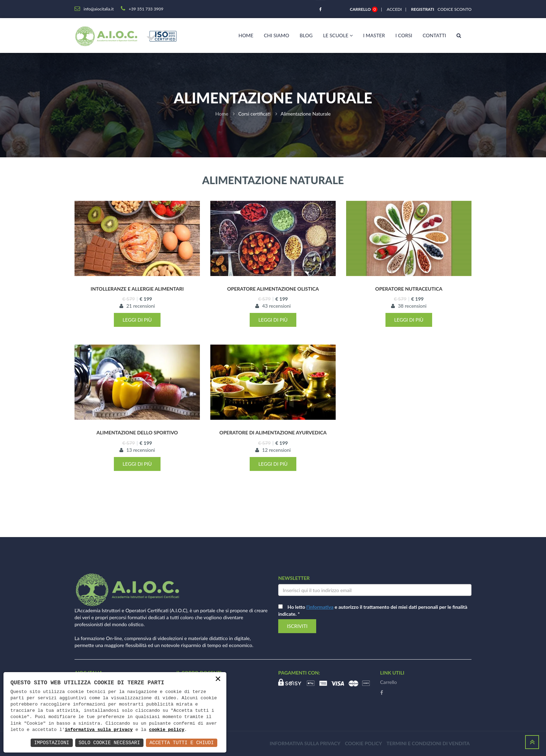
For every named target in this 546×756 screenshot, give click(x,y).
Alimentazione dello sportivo (137, 432)
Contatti (434, 35)
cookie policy (167, 730)
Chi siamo (277, 35)
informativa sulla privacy (99, 730)
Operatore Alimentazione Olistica (273, 289)
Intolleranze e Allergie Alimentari (137, 289)
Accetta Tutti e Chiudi (182, 743)
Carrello (389, 682)
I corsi (404, 35)
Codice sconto (453, 9)
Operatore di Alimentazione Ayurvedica (273, 432)
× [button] (218, 679)
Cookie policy (363, 743)
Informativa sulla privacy (305, 743)
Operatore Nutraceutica (409, 289)
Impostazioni (52, 743)
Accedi (394, 9)
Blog (306, 35)
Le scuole (338, 35)
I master (374, 35)
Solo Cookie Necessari (109, 743)
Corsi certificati (254, 114)
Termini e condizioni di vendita (428, 743)
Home (246, 35)
